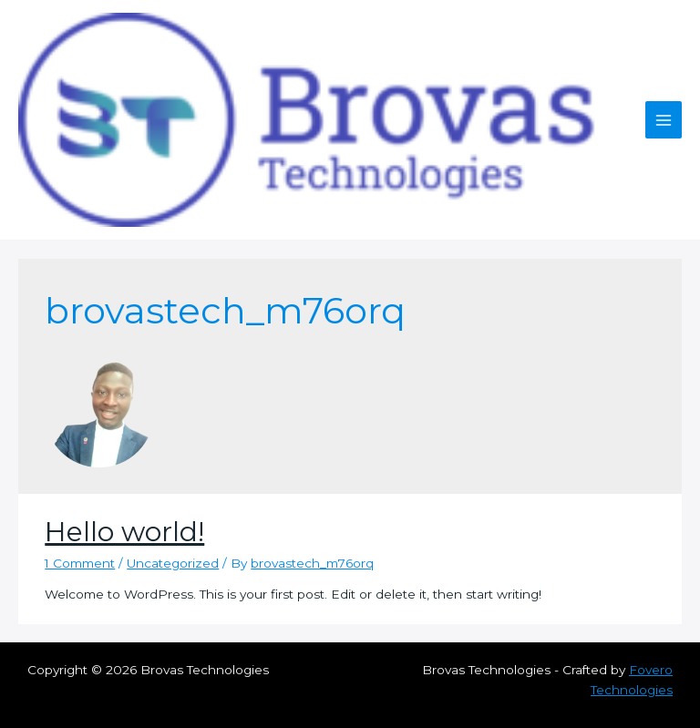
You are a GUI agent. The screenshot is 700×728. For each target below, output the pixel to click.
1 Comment (80, 563)
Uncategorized (173, 563)
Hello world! (124, 532)
